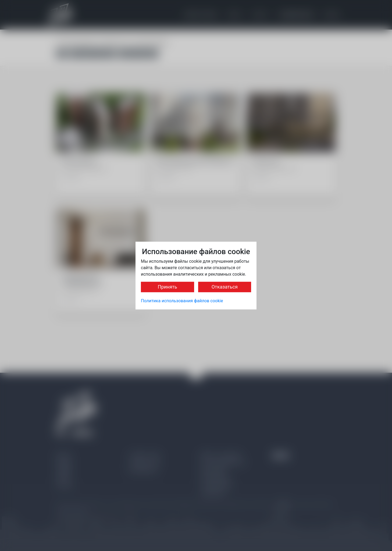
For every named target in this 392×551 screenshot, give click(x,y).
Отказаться (225, 287)
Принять (168, 287)
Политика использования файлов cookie (182, 301)
